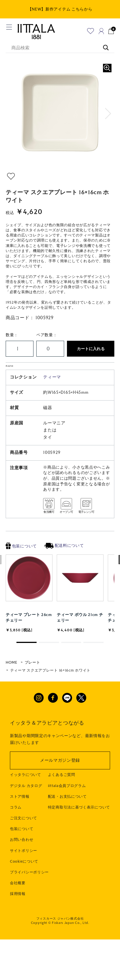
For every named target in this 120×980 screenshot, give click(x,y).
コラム (16, 819)
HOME (11, 674)
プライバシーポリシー (29, 884)
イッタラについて (26, 786)
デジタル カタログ (26, 797)
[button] (108, 114)
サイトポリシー (24, 862)
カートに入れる (91, 349)
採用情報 (18, 905)
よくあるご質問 (62, 786)
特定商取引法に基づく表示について (79, 819)
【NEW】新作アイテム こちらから (60, 9)
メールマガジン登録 (60, 772)
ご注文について (24, 830)
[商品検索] (60, 48)
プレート (32, 674)
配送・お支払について (67, 808)
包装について (21, 558)
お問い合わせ (22, 851)
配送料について (64, 557)
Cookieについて (24, 873)
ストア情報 (20, 808)
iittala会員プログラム (67, 797)
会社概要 (18, 895)
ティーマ (52, 389)
